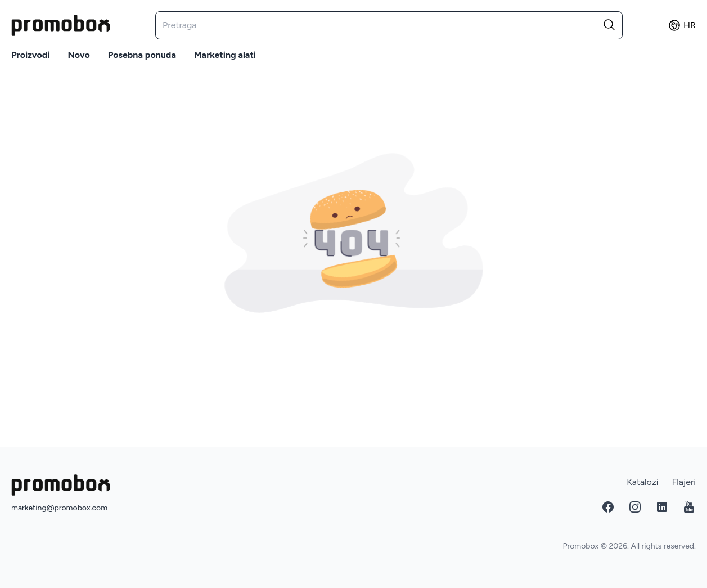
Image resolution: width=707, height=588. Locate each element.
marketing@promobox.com (59, 508)
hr (682, 25)
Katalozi (642, 482)
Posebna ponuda (142, 55)
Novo (78, 55)
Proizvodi (30, 55)
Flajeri (684, 482)
